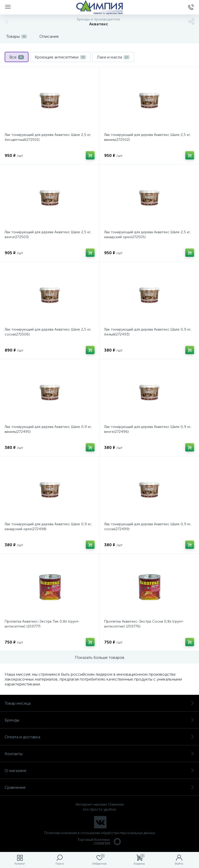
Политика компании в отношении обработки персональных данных (100, 833)
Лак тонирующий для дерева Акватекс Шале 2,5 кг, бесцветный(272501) (48, 137)
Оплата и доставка (99, 737)
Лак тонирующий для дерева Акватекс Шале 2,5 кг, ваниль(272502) (148, 137)
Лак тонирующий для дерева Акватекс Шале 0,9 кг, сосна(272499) (148, 527)
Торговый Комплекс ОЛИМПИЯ (99, 842)
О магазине (99, 771)
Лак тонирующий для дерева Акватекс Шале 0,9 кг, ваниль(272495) (48, 429)
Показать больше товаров (100, 657)
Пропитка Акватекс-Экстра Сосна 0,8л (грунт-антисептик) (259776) (144, 624)
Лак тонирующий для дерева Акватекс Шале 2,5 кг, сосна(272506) (48, 332)
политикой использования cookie (142, 824)
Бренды (99, 720)
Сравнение (99, 787)
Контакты (99, 754)
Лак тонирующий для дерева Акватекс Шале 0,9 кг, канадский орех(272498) (48, 527)
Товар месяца (99, 703)
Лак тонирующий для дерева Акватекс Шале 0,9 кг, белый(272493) (148, 332)
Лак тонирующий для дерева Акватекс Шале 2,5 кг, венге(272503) (48, 235)
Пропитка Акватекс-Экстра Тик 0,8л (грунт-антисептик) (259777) (42, 624)
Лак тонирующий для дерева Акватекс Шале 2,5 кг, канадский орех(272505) (148, 235)
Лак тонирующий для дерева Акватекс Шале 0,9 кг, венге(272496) (148, 429)
